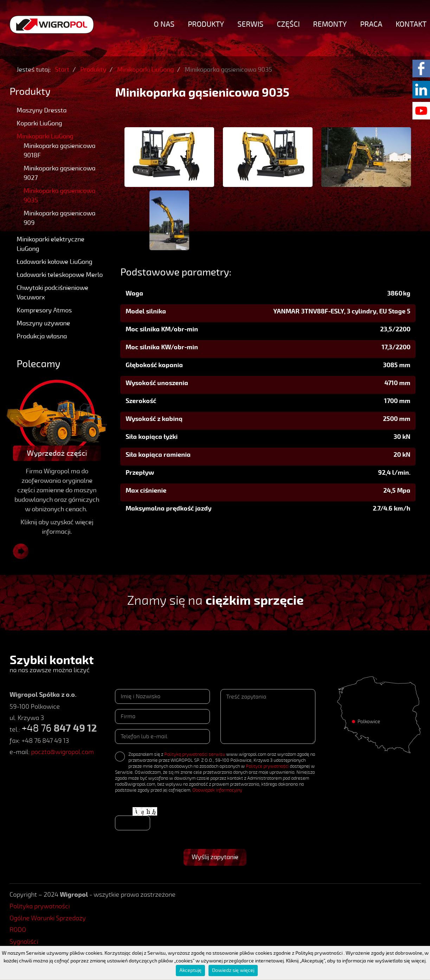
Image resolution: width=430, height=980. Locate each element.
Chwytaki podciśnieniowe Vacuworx (52, 293)
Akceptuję (190, 970)
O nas (164, 24)
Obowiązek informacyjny (217, 790)
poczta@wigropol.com (62, 752)
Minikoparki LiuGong (45, 136)
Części (288, 24)
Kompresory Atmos (44, 310)
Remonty (330, 24)
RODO (18, 930)
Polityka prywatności (40, 906)
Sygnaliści (24, 942)
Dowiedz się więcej (233, 970)
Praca (371, 24)
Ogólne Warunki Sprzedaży (48, 918)
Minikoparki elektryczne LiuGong (50, 244)
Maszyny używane (43, 323)
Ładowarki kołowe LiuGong (54, 262)
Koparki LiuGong (39, 123)
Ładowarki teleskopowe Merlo (60, 275)
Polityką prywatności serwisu (195, 754)
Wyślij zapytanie (215, 857)
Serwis (250, 24)
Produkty (206, 24)
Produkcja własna (42, 336)
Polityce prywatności (267, 766)
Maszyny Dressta (41, 110)
